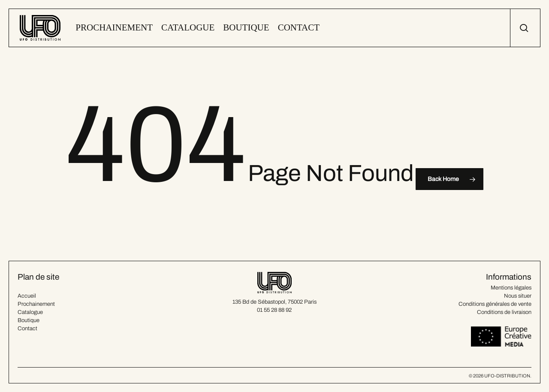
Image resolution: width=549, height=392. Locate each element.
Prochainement (36, 304)
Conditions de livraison (504, 312)
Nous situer (518, 296)
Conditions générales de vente (495, 304)
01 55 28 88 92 (274, 310)
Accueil (27, 296)
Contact (27, 329)
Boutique (29, 320)
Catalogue (30, 312)
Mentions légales (511, 288)
